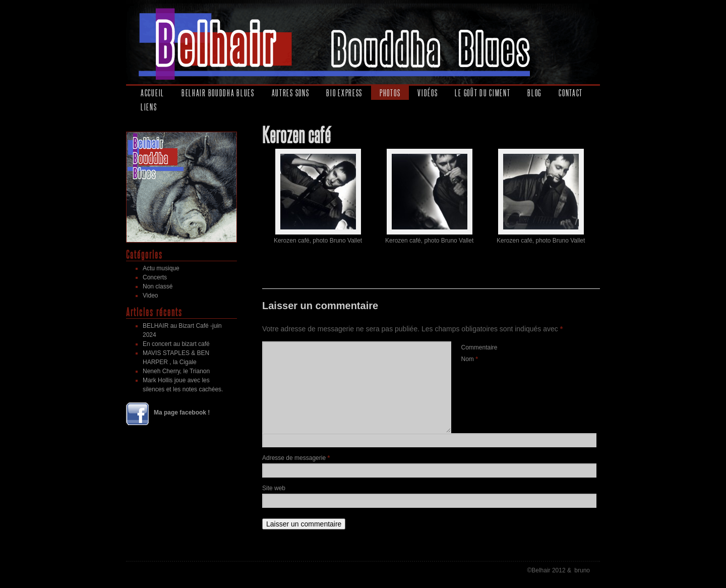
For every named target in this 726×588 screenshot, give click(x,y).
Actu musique (161, 268)
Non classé (158, 286)
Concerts (155, 277)
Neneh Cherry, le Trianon (176, 371)
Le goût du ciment (482, 93)
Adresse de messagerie (296, 458)
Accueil (153, 93)
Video (150, 296)
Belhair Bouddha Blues (218, 93)
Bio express (344, 93)
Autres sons (291, 93)
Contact (571, 93)
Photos (390, 93)
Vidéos (428, 93)
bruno (582, 570)
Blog (534, 93)
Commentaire (479, 347)
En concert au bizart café (176, 344)
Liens (149, 107)
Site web (274, 488)
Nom (470, 359)
